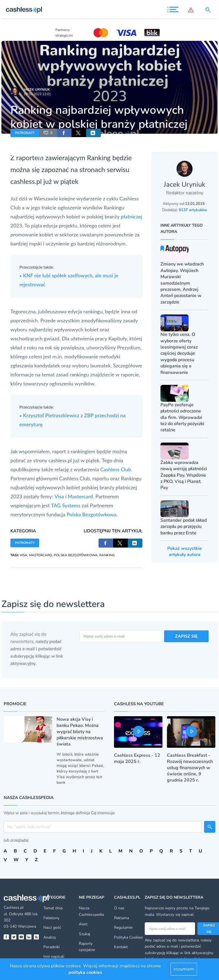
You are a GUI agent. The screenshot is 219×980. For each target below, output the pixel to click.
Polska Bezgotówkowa (91, 514)
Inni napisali (54, 956)
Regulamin (123, 927)
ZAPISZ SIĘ (186, 636)
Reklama (121, 918)
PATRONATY (25, 133)
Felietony (51, 918)
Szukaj (84, 934)
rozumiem (184, 969)
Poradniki (52, 947)
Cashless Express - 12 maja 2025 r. (137, 758)
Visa (59, 496)
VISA (24, 555)
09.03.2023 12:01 (37, 94)
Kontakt (121, 947)
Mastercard (81, 496)
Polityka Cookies (129, 937)
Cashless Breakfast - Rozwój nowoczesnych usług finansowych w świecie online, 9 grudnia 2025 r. (190, 768)
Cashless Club (116, 469)
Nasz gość (52, 927)
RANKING (107, 555)
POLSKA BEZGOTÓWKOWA (76, 555)
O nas (119, 908)
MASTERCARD (41, 555)
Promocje (15, 704)
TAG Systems (66, 505)
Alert (83, 924)
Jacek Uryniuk (37, 90)
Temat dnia (53, 908)
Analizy (50, 937)
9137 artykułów (193, 210)
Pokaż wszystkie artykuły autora (185, 552)
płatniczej (131, 216)
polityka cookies (85, 972)
